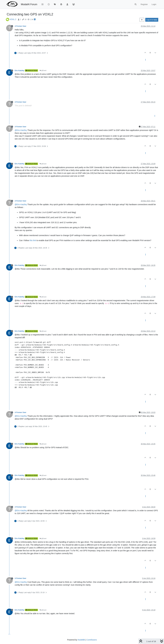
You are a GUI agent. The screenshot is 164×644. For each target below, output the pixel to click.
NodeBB (81, 640)
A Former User (21, 26)
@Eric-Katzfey (21, 130)
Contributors (92, 640)
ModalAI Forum (29, 4)
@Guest (43, 70)
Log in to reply (152, 20)
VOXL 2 (13, 19)
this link (33, 240)
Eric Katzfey (20, 71)
